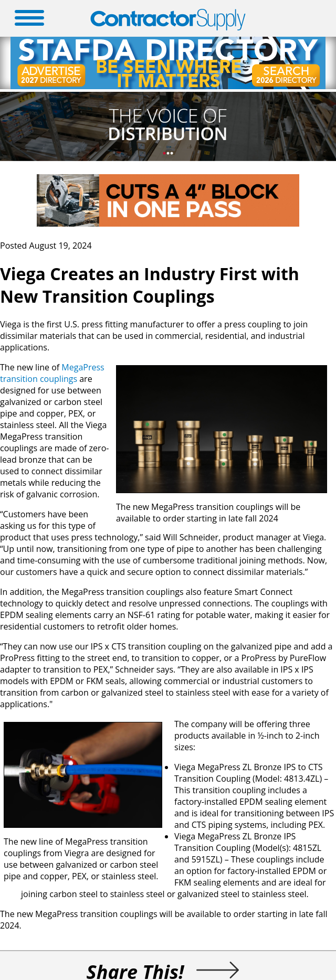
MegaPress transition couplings (52, 373)
